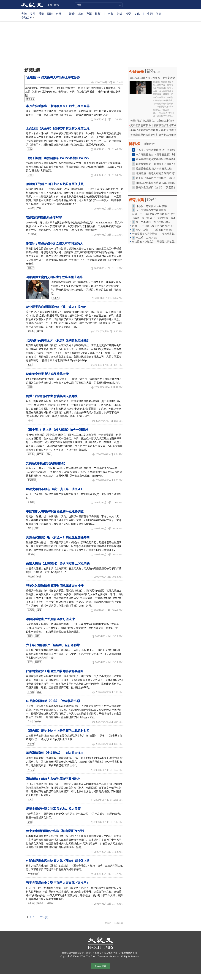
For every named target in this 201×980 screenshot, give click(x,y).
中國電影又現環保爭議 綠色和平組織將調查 (55, 511)
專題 (89, 14)
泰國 (37, 636)
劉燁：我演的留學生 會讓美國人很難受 (52, 396)
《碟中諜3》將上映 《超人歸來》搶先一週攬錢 (57, 430)
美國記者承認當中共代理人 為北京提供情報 (155, 130)
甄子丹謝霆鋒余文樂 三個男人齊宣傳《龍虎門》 (58, 883)
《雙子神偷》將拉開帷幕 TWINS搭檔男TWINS (57, 158)
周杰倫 (31, 554)
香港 (41, 14)
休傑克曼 (30, 99)
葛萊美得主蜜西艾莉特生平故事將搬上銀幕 (54, 277)
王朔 (39, 208)
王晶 (30, 149)
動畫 (30, 636)
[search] (99, 5)
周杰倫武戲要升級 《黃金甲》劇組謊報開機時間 (58, 537)
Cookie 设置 (100, 966)
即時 (72, 14)
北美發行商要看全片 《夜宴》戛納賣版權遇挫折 (58, 340)
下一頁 (44, 917)
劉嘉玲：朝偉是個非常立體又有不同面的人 (54, 244)
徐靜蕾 (31, 208)
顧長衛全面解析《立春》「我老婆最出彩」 (54, 701)
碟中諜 (40, 331)
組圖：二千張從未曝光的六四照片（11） (154, 226)
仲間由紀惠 (33, 874)
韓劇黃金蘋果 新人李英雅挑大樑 (47, 374)
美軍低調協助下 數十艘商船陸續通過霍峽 (153, 125)
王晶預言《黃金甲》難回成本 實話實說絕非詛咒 (58, 128)
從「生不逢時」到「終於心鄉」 (153, 222)
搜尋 (120, 5)
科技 (111, 14)
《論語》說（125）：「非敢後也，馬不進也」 (158, 218)
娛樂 (128, 14)
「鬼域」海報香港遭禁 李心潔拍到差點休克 (160, 150)
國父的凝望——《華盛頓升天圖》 (155, 230)
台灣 (59, 14)
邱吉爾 (31, 744)
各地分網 (28, 19)
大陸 (24, 14)
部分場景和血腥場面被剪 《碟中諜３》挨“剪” (56, 307)
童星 (39, 692)
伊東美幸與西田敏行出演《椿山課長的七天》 (56, 831)
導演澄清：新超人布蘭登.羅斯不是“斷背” (53, 779)
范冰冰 (31, 610)
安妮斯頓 (32, 234)
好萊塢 (31, 692)
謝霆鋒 (50, 903)
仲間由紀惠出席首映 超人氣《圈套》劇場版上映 (58, 861)
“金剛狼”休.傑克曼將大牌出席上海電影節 (53, 77)
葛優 (39, 610)
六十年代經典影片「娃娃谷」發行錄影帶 (53, 645)
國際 (50, 14)
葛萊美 (56, 298)
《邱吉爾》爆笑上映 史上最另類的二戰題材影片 (58, 731)
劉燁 (30, 421)
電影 (37, 528)
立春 (30, 722)
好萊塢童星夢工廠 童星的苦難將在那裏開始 (55, 671)
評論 (80, 14)
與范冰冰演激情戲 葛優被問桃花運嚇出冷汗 (55, 586)
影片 (30, 662)
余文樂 (31, 903)
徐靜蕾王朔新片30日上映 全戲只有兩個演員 (55, 184)
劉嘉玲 (31, 268)
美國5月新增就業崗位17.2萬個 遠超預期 (152, 121)
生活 (150, 14)
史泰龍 (31, 502)
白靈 (39, 577)
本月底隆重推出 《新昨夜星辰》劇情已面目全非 (58, 106)
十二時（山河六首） (147, 238)
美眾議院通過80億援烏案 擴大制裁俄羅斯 (153, 135)
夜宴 (30, 365)
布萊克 (31, 770)
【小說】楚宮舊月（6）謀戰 (152, 206)
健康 (159, 14)
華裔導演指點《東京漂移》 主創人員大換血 (55, 753)
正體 (50, 5)
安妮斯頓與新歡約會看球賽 (44, 218)
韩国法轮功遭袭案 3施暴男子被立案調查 (153, 78)
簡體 (57, 5)
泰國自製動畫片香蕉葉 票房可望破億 (50, 619)
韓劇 (30, 387)
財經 (120, 14)
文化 (137, 14)
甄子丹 (40, 903)
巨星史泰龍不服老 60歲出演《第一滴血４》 (55, 489)
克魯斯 (31, 331)
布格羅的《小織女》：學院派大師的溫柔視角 (157, 242)
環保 (30, 528)
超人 (49, 454)
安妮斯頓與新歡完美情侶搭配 (45, 463)
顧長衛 (38, 722)
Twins (30, 175)
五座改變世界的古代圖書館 (151, 210)
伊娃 (30, 822)
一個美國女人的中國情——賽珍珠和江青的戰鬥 (158, 234)
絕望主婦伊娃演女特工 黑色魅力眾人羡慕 (53, 809)
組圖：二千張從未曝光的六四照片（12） (155, 214)
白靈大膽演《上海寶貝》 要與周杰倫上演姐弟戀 (58, 563)
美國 (33, 14)
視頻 (98, 14)
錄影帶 (38, 662)
